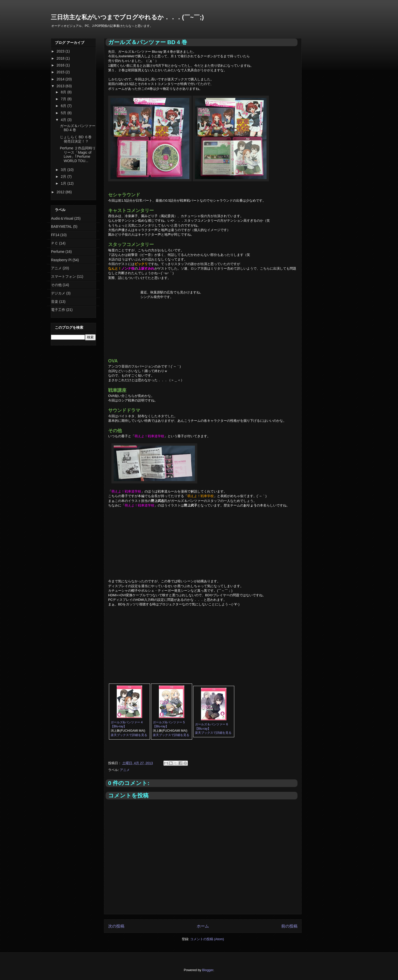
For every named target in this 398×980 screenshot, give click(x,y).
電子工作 (58, 310)
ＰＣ (55, 243)
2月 (64, 177)
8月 (64, 92)
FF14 (55, 235)
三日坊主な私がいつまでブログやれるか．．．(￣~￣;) (127, 17)
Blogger (208, 970)
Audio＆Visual (62, 218)
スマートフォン (63, 276)
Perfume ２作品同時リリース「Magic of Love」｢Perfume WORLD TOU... (78, 154)
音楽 (55, 302)
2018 (61, 58)
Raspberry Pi (61, 260)
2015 (61, 72)
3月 (64, 170)
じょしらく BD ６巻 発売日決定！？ (76, 139)
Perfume (58, 252)
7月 (64, 99)
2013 (61, 86)
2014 (61, 79)
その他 (56, 285)
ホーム (203, 926)
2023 (61, 51)
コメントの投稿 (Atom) (207, 939)
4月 (64, 120)
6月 (64, 106)
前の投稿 (289, 926)
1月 (64, 183)
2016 (61, 65)
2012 (61, 192)
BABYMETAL (62, 226)
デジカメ (58, 293)
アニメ (125, 770)
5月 (64, 113)
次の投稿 (116, 926)
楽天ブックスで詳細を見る (129, 735)
